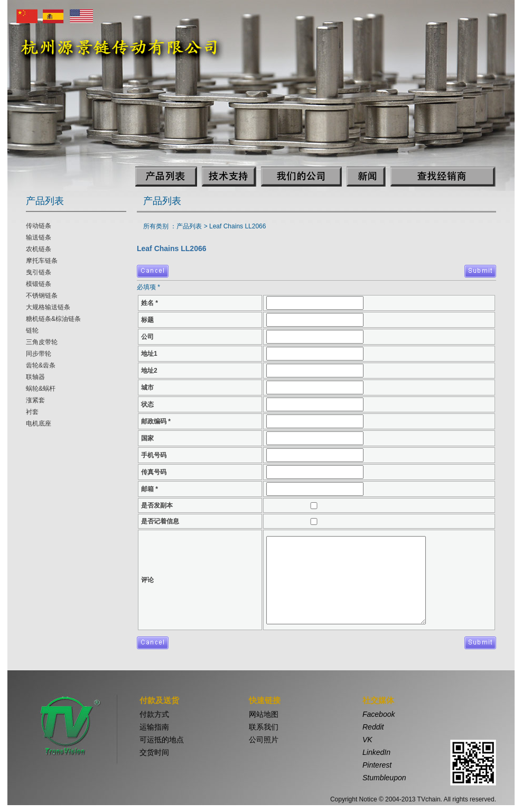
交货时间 (154, 752)
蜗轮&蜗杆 (41, 389)
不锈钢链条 (42, 296)
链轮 (32, 330)
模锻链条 (39, 284)
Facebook (379, 714)
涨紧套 (35, 400)
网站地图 (264, 714)
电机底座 (39, 423)
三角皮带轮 (42, 342)
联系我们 (264, 727)
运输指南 (154, 727)
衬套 (32, 412)
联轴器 (35, 377)
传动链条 (39, 226)
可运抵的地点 (162, 740)
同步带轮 (39, 354)
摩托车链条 (42, 261)
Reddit (373, 727)
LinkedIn (376, 752)
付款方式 (154, 714)
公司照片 (264, 740)
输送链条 (39, 237)
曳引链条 (39, 272)
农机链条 (39, 249)
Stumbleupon (384, 778)
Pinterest (377, 765)
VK (367, 740)
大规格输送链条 (48, 307)
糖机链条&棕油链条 (53, 319)
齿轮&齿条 (41, 365)
